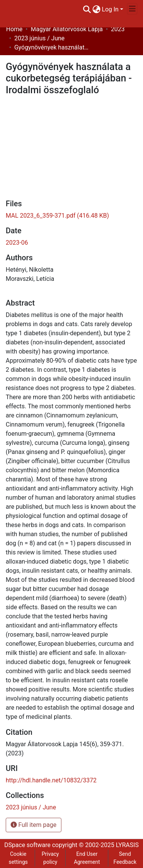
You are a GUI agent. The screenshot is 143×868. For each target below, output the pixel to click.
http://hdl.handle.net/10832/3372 (51, 780)
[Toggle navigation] (132, 9)
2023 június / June (39, 38)
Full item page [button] (34, 825)
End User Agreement (87, 858)
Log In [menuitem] (110, 9)
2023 (118, 29)
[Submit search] (87, 10)
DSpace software (27, 845)
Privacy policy (50, 858)
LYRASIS (127, 845)
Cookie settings (18, 858)
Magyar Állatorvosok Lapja (67, 29)
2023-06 (17, 243)
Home (14, 29)
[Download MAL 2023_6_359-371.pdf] (57, 216)
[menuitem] (96, 10)
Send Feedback (125, 858)
